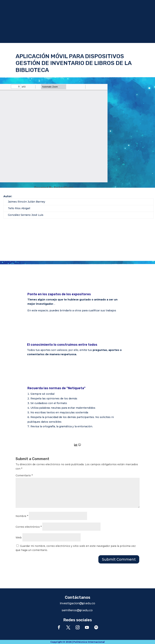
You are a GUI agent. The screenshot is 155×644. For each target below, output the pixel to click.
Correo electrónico (29, 527)
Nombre (22, 516)
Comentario (24, 475)
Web (19, 538)
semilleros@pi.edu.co (77, 610)
